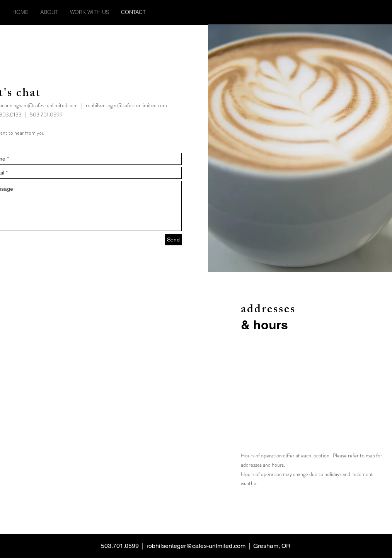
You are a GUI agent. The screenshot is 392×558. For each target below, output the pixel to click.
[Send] (173, 240)
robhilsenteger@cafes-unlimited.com (126, 105)
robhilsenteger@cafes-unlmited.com (196, 546)
